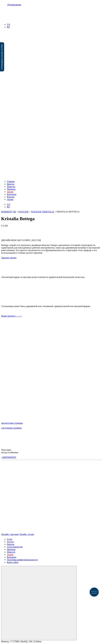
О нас (10, 539)
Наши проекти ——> (11, 316)
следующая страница (11, 428)
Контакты (12, 194)
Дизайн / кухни (27, 534)
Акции (10, 199)
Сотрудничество (15, 547)
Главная (11, 181)
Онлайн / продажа (10, 534)
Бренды (11, 184)
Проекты (11, 189)
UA (9, 24)
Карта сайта (13, 562)
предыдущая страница (12, 423)
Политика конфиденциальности (22, 560)
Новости (11, 187)
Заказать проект (9, 258)
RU (8, 27)
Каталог (11, 197)
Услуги (10, 542)
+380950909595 (9, 457)
